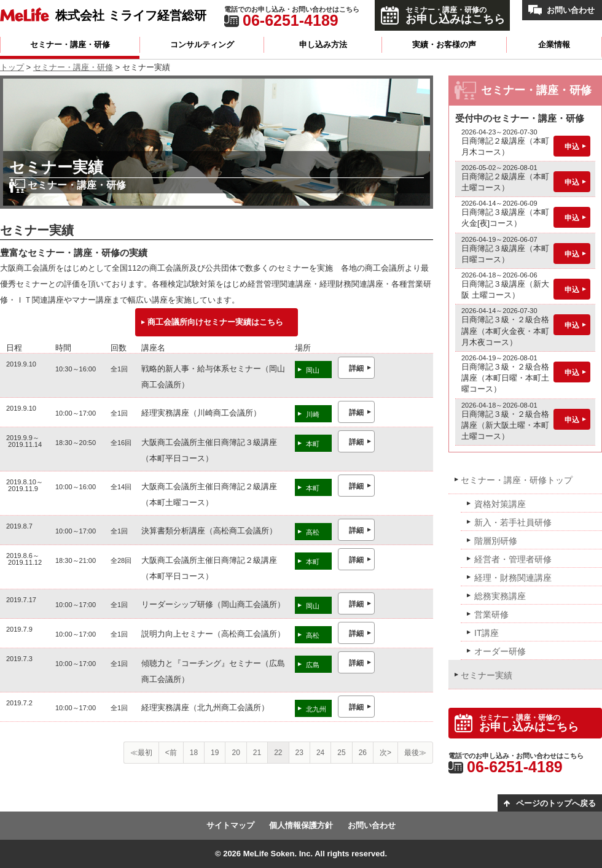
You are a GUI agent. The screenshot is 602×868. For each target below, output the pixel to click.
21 (257, 753)
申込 (572, 147)
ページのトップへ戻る (556, 803)
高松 (313, 532)
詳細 (356, 368)
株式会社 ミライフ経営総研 (131, 15)
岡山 (313, 370)
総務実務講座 (500, 596)
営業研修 (491, 614)
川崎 (313, 414)
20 (236, 753)
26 (363, 753)
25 (341, 753)
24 (320, 753)
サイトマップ (230, 825)
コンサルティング (202, 45)
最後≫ (415, 753)
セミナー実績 (487, 675)
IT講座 (487, 633)
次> (385, 753)
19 (215, 753)
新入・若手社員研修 (513, 522)
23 (299, 753)
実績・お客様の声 (444, 45)
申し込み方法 (323, 45)
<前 (171, 753)
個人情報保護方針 (301, 825)
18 (194, 753)
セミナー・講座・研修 (70, 45)
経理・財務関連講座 (513, 578)
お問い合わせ (571, 10)
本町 (313, 444)
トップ (12, 67)
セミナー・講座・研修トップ (517, 480)
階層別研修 (496, 541)
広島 (313, 665)
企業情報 (554, 45)
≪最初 (141, 753)
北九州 (316, 709)
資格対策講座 (500, 504)
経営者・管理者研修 (513, 559)
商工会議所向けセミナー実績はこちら (215, 322)
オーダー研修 (500, 651)
